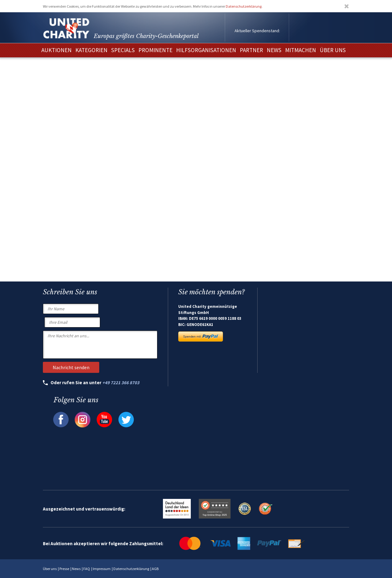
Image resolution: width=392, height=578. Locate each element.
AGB (155, 569)
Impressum (102, 569)
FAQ (87, 569)
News (76, 569)
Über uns (50, 569)
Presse (64, 569)
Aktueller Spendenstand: (257, 31)
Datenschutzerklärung (244, 6)
